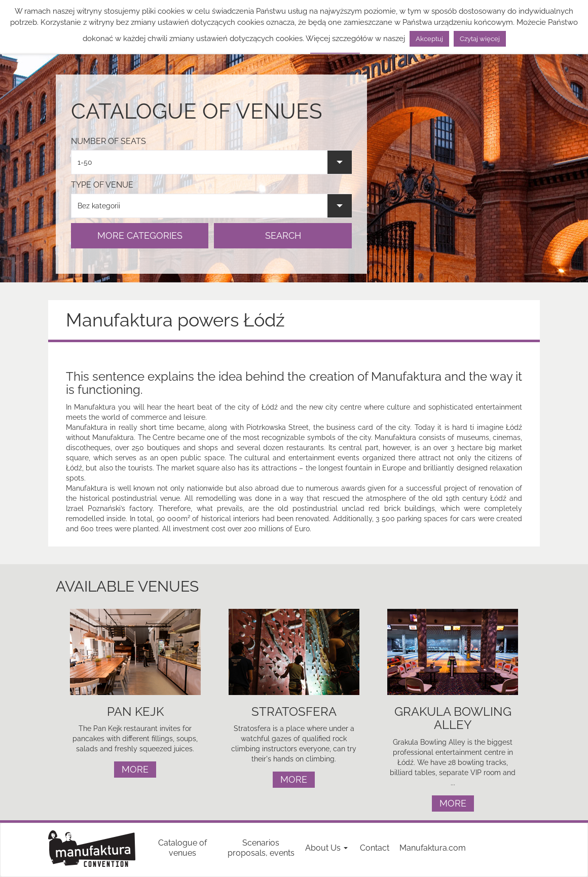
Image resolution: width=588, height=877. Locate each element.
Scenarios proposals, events (261, 848)
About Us (326, 848)
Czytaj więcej (480, 39)
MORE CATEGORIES (140, 235)
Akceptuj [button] (429, 39)
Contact (375, 848)
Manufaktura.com (433, 848)
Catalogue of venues (182, 848)
